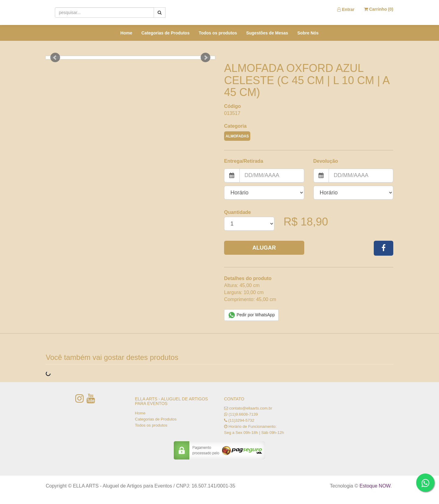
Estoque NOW (375, 486)
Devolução (326, 161)
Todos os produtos (218, 33)
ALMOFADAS (237, 136)
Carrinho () (379, 9)
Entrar (346, 9)
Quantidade (237, 212)
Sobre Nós (308, 33)
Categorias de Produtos (166, 33)
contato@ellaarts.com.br (251, 408)
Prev (55, 58)
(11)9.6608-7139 (243, 414)
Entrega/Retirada (244, 161)
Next (205, 58)
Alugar (264, 248)
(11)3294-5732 (241, 420)
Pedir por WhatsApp (251, 315)
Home (126, 33)
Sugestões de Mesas (267, 33)
